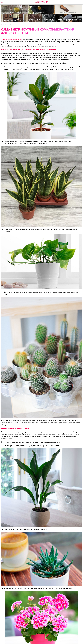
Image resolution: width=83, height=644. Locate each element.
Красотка (4, 25)
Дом (9, 25)
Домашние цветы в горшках (11, 40)
